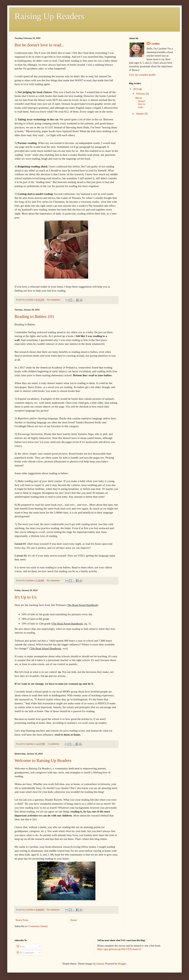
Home (74, 920)
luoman (100, 964)
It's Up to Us (26, 597)
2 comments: (54, 744)
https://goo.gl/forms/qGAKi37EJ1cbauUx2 (119, 949)
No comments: (54, 300)
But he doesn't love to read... (39, 45)
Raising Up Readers (49, 16)
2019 (136, 89)
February (141, 94)
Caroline (155, 44)
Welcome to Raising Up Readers (43, 760)
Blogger (122, 964)
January (140, 114)
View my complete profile (142, 75)
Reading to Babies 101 (34, 316)
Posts (21, 946)
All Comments (26, 953)
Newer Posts (22, 920)
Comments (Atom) (38, 926)
